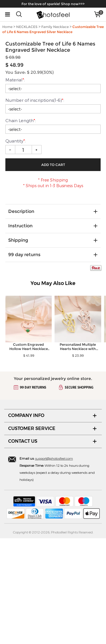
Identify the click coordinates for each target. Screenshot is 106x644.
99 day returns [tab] (24, 360)
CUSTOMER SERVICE (32, 534)
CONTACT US (23, 547)
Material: (15, 185)
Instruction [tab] (20, 331)
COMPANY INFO (26, 521)
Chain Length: (21, 226)
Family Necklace (55, 27)
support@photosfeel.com (54, 564)
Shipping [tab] (18, 346)
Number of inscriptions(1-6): (35, 206)
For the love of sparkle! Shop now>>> (53, 4)
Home (7, 27)
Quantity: (16, 247)
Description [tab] (21, 317)
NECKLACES (27, 27)
